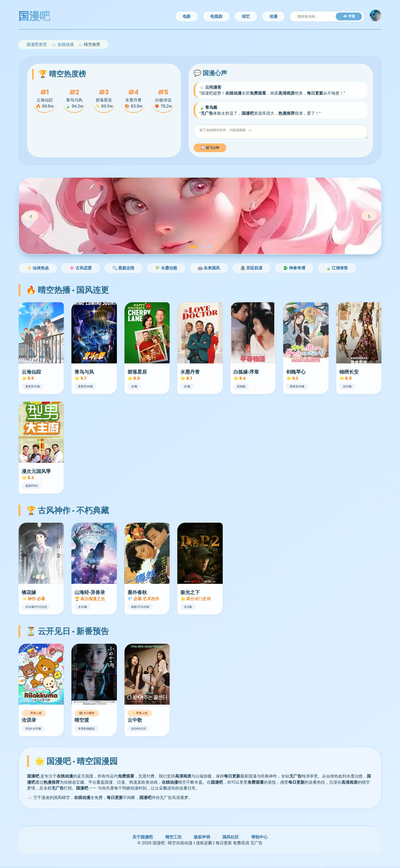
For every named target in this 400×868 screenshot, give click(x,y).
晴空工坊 (173, 839)
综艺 (246, 16)
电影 (187, 16)
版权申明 (202, 839)
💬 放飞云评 (210, 149)
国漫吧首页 (37, 44)
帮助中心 (259, 839)
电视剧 (216, 16)
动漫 (273, 16)
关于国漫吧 (143, 839)
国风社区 (231, 839)
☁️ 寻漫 (349, 16)
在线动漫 (66, 44)
